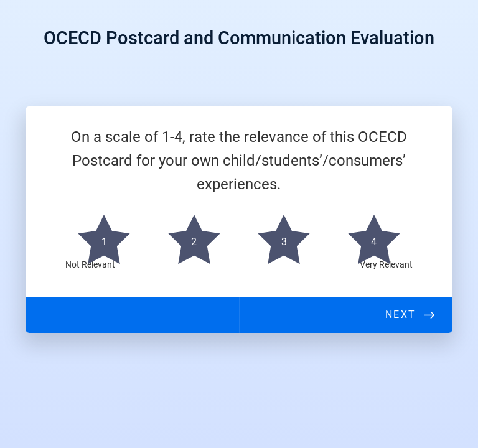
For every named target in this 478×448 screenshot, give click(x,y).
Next (400, 315)
